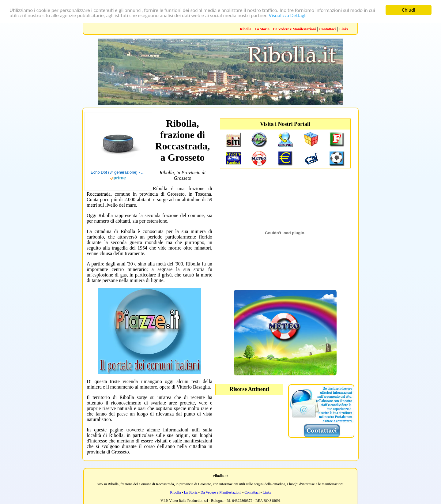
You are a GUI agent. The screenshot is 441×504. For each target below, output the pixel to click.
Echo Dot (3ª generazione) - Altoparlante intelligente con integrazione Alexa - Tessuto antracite (118, 172)
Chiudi (409, 10)
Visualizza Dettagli (288, 15)
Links (344, 29)
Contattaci (327, 29)
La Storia (262, 29)
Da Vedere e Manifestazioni (294, 29)
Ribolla (245, 29)
